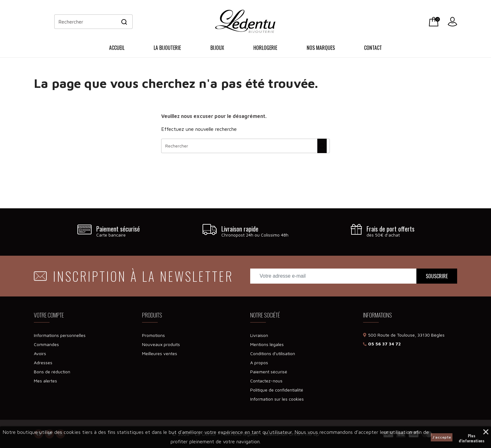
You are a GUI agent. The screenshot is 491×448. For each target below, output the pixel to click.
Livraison (259, 335)
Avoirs (40, 353)
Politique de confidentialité (277, 390)
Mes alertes (45, 381)
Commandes (46, 344)
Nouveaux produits (161, 344)
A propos (259, 363)
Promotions (153, 335)
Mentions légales (267, 344)
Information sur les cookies (277, 399)
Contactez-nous (266, 381)
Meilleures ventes (160, 353)
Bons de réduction (52, 372)
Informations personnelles (60, 335)
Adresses (43, 363)
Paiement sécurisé (269, 372)
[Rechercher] (93, 22)
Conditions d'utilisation (273, 353)
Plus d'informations (472, 436)
